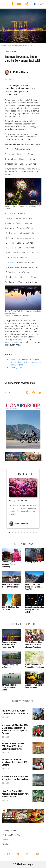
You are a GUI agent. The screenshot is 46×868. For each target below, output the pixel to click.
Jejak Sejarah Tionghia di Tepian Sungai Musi (11, 586)
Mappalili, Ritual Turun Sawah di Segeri (34, 686)
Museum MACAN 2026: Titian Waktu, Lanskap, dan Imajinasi (15, 778)
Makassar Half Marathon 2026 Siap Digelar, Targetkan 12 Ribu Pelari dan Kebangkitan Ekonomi (15, 729)
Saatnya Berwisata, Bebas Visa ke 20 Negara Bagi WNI (9, 645)
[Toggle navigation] (4, 4)
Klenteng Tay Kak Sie (33, 562)
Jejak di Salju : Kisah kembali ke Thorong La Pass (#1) (34, 587)
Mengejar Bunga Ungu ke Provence (10, 666)
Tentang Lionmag (10, 831)
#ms (33, 383)
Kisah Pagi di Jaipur (17, 367)
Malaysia (10, 223)
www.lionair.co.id (20, 339)
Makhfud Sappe (26, 316)
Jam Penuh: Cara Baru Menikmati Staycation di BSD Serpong (15, 762)
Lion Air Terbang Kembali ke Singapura (24, 359)
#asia (17, 383)
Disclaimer (7, 844)
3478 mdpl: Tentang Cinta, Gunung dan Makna (10, 687)
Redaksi (6, 840)
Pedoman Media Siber (12, 835)
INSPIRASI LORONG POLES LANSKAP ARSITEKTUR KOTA (15, 712)
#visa (11, 383)
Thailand (11, 262)
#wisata (25, 383)
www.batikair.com (12, 342)
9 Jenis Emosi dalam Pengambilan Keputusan (34, 666)
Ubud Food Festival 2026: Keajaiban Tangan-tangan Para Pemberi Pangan (15, 794)
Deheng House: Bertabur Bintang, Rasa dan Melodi (34, 609)
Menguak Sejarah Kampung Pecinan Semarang (9, 564)
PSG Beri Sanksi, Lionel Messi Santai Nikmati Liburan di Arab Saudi (34, 645)
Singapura (12, 248)
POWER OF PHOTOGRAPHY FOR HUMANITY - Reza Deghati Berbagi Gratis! (14, 746)
